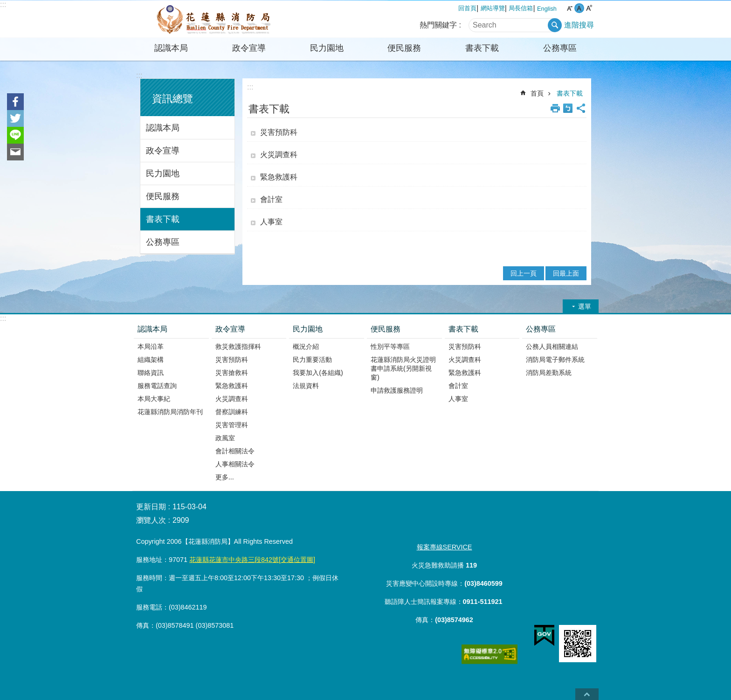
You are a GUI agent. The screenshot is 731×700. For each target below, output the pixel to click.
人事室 (271, 222)
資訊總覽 (172, 99)
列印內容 (555, 108)
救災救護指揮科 (238, 347)
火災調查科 (279, 155)
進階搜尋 (579, 25)
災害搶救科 (232, 373)
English (547, 9)
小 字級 (569, 8)
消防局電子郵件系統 (555, 360)
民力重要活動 (312, 360)
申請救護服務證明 (397, 390)
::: (3, 4)
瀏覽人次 (151, 520)
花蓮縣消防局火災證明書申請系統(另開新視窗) (403, 368)
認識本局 (171, 48)
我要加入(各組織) (318, 373)
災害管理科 (232, 425)
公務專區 (560, 48)
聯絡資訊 (151, 373)
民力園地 (327, 48)
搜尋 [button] (555, 25)
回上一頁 (524, 273)
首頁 (537, 93)
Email (15, 152)
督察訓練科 (232, 412)
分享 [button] (581, 108)
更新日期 (151, 507)
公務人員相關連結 (552, 347)
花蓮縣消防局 (214, 19)
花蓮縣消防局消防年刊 (170, 412)
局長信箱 (521, 8)
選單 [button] (585, 306)
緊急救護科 (279, 177)
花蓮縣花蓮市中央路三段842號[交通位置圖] (252, 560)
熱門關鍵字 (438, 25)
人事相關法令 (235, 464)
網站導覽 (493, 8)
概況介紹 (306, 347)
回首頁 (467, 8)
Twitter (15, 118)
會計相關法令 (235, 451)
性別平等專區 (390, 347)
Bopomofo (568, 108)
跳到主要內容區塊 (5, 5)
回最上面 (566, 273)
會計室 (271, 199)
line (15, 135)
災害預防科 (279, 132)
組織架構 (151, 360)
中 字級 (579, 8)
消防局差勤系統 (549, 373)
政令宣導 (249, 48)
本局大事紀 (154, 399)
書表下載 (482, 48)
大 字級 (589, 8)
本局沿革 (151, 347)
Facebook (15, 102)
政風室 (225, 438)
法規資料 (306, 386)
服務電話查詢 (157, 386)
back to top (587, 694)
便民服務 (404, 48)
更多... (225, 477)
